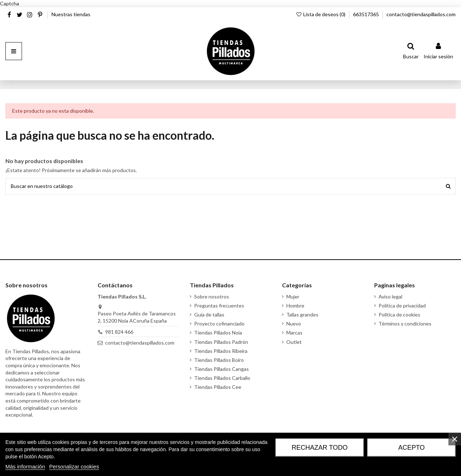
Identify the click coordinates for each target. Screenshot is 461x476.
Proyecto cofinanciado (219, 324)
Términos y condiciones (405, 324)
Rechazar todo (320, 448)
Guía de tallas (209, 315)
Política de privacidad (402, 306)
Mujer (293, 297)
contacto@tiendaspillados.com (421, 14)
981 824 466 (119, 332)
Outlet (294, 342)
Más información (25, 466)
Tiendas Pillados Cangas (221, 369)
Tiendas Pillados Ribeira (221, 351)
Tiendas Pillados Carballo (222, 378)
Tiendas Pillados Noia (218, 333)
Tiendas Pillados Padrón (221, 342)
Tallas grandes (302, 315)
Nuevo (294, 324)
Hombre (295, 306)
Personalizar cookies (74, 466)
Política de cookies (399, 315)
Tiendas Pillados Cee (218, 387)
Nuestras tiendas (71, 14)
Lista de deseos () (321, 14)
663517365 (366, 14)
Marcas (294, 333)
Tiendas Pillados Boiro (219, 360)
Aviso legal (390, 297)
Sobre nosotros (212, 297)
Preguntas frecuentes (219, 306)
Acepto (412, 448)
